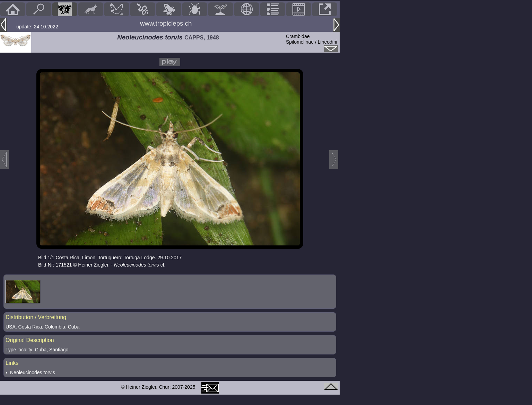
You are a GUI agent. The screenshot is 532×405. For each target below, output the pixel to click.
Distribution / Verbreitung (36, 317)
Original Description (30, 340)
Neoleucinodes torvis (33, 372)
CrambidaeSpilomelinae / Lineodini (312, 39)
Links (12, 363)
